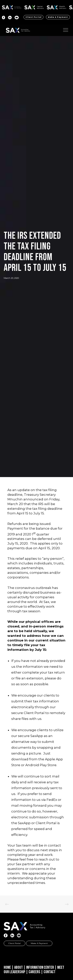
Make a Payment (58, 17)
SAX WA (56, 7)
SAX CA (34, 7)
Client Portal (33, 17)
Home (7, 967)
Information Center (40, 967)
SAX (12, 7)
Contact (50, 972)
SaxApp (37, 736)
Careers (34, 972)
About (18, 967)
